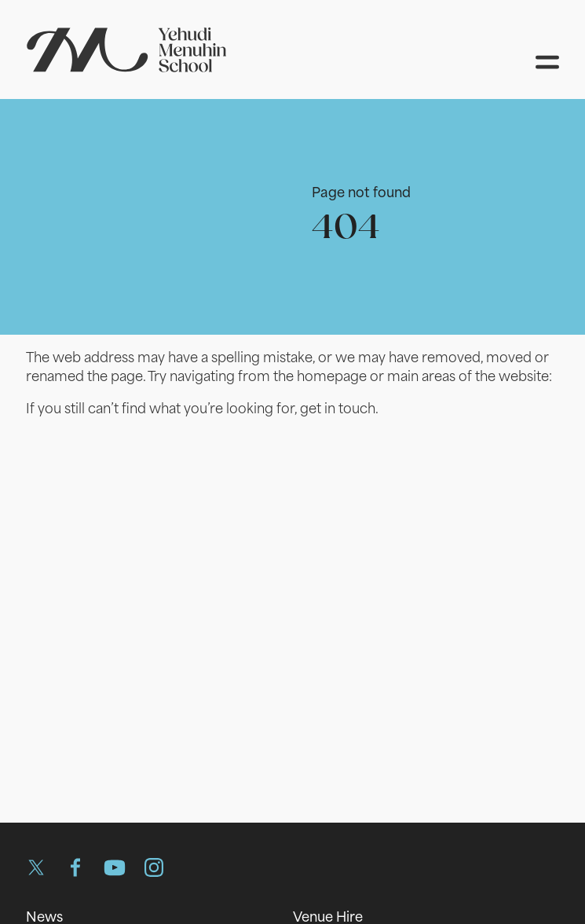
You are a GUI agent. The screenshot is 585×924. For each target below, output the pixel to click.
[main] (292, 445)
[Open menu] (547, 62)
